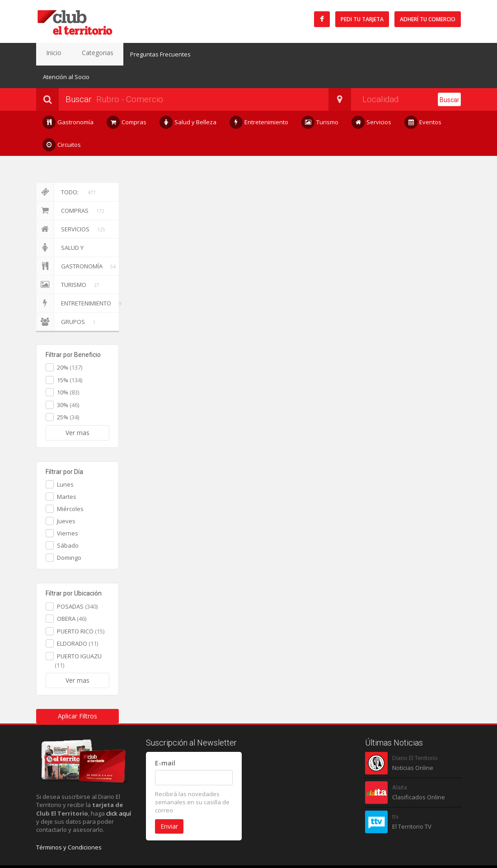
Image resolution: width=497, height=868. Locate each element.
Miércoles (70, 486)
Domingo (69, 535)
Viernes (68, 511)
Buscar (450, 77)
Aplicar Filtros (77, 693)
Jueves (66, 498)
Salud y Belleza (188, 100)
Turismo (320, 100)
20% (70, 345)
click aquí (119, 791)
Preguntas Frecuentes (144, 54)
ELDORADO (77, 621)
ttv (395, 794)
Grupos (67, 299)
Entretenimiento (259, 100)
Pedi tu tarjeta (362, 19)
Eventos (423, 100)
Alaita (400, 765)
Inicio (50, 54)
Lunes (65, 462)
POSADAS (77, 584)
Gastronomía (68, 100)
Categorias (85, 54)
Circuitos (62, 122)
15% (70, 357)
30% (68, 382)
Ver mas (77, 410)
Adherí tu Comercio (428, 19)
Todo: (66, 169)
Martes (67, 474)
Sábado (68, 523)
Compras (127, 100)
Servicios (372, 100)
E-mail (165, 740)
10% (68, 370)
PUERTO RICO (81, 609)
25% (68, 394)
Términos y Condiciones (69, 825)
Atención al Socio (211, 54)
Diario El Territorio (415, 735)
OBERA (72, 596)
